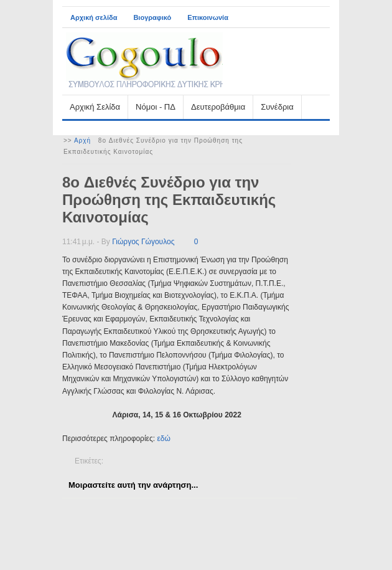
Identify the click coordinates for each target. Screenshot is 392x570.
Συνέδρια (277, 107)
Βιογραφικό (152, 17)
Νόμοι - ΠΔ (156, 107)
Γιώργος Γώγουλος (143, 242)
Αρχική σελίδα (94, 17)
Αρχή (82, 140)
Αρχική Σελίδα (95, 107)
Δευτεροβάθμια (218, 107)
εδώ (163, 439)
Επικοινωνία (208, 17)
